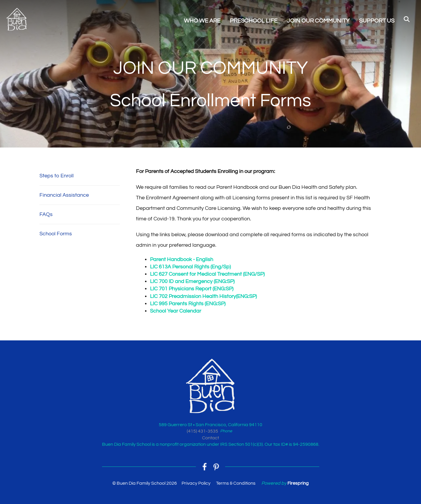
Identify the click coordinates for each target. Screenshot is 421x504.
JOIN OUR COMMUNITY (318, 21)
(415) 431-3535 (202, 431)
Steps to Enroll (57, 176)
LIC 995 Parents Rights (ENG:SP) (188, 304)
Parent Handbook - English (182, 259)
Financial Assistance (64, 195)
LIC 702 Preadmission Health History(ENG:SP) (203, 296)
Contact (210, 438)
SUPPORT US (377, 21)
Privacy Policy (196, 483)
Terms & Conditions (236, 483)
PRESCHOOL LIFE (254, 21)
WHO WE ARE (202, 21)
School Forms (56, 234)
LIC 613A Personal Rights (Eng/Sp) (190, 267)
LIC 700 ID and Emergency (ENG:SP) (192, 281)
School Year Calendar (176, 311)
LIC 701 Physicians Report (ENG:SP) (192, 289)
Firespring (298, 483)
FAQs (46, 214)
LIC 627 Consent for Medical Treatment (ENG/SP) (207, 274)
